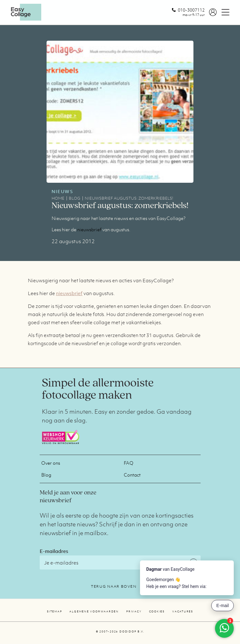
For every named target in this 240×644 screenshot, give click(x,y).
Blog (46, 475)
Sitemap (54, 611)
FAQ (129, 463)
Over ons (51, 463)
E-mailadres (54, 551)
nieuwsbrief (89, 229)
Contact (132, 475)
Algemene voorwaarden (94, 611)
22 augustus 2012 (73, 241)
